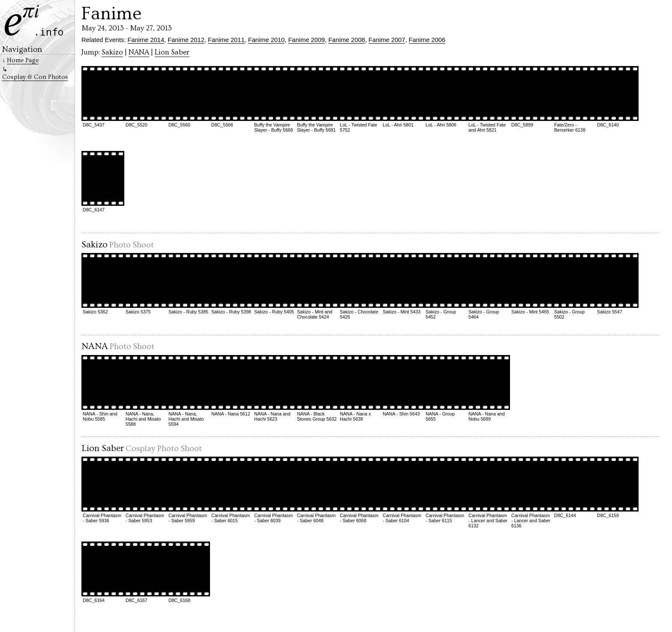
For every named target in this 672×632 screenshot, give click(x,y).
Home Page (23, 60)
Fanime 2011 (226, 40)
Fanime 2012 (186, 40)
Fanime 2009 (306, 40)
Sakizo (112, 52)
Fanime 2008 (347, 40)
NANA (139, 52)
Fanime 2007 (387, 40)
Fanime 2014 (146, 40)
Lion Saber (172, 52)
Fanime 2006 (427, 40)
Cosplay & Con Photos (35, 77)
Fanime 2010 (267, 40)
